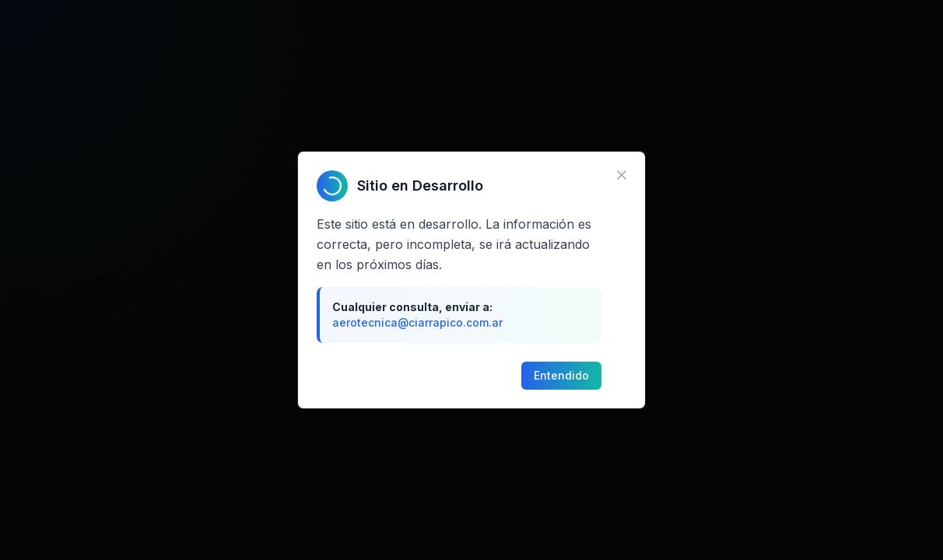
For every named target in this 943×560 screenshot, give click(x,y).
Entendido (561, 375)
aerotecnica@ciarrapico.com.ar (417, 322)
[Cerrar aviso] (622, 175)
